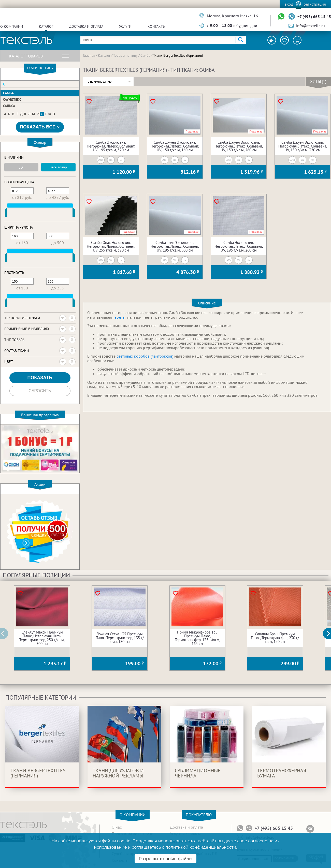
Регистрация (315, 4)
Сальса (9, 106)
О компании (12, 26)
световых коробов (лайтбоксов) (145, 356)
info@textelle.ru (311, 26)
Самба (8, 93)
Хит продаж (130, 98)
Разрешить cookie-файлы (165, 859)
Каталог (46, 26)
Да (21, 167)
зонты (120, 317)
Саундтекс (12, 99)
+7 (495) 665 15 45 (314, 17)
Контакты (157, 26)
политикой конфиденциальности (201, 847)
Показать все (40, 127)
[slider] (6, 213)
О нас (117, 827)
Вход (289, 4)
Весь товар (58, 167)
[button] (330, 634)
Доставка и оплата (86, 26)
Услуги (125, 26)
